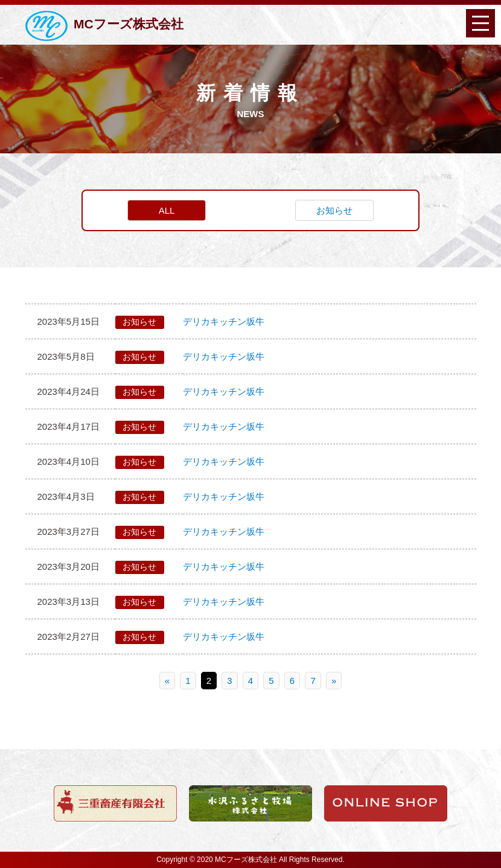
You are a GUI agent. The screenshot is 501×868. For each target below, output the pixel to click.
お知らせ (334, 210)
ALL (167, 210)
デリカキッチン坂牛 (224, 321)
